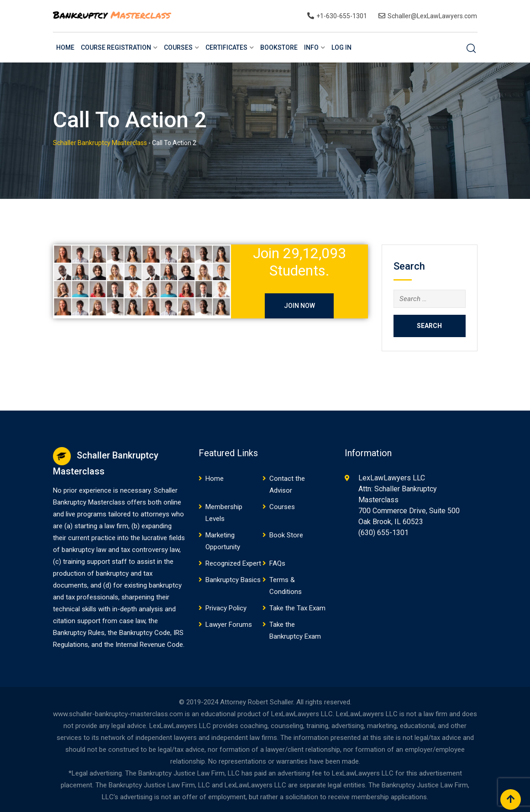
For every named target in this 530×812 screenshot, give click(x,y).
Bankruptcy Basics (233, 580)
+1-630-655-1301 (342, 16)
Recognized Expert (233, 563)
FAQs (277, 563)
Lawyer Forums (229, 625)
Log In (341, 47)
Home (65, 47)
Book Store (286, 535)
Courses (178, 47)
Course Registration (116, 47)
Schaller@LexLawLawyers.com (432, 16)
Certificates (226, 47)
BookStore (279, 47)
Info (311, 47)
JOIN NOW (299, 306)
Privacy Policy (226, 608)
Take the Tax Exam (297, 608)
